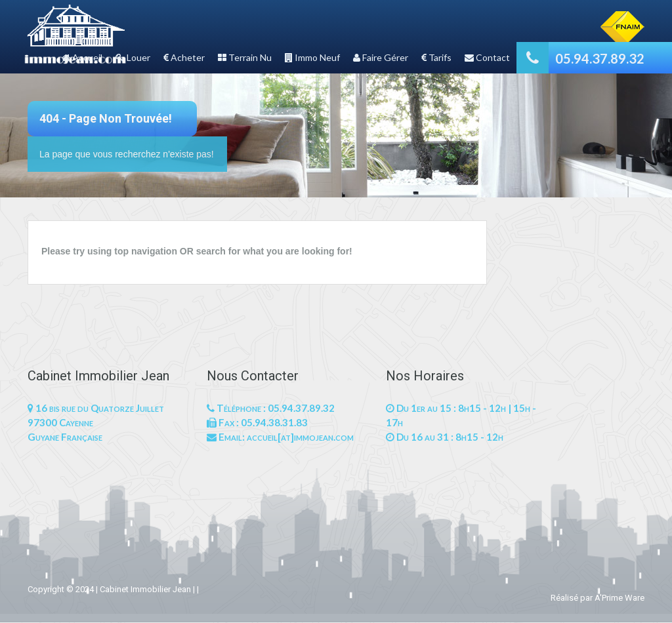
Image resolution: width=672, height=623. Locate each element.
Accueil (82, 57)
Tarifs (436, 57)
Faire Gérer (381, 57)
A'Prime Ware (619, 598)
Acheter (184, 57)
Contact (487, 57)
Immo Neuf (312, 57)
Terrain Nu (245, 57)
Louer (133, 57)
